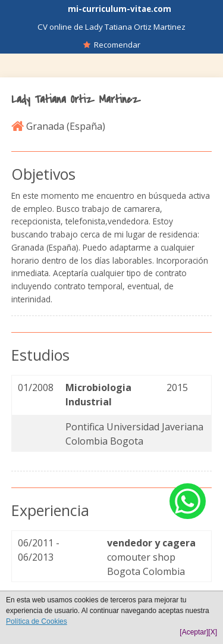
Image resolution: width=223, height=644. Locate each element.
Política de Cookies (37, 621)
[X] (213, 632)
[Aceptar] (194, 632)
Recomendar (112, 45)
